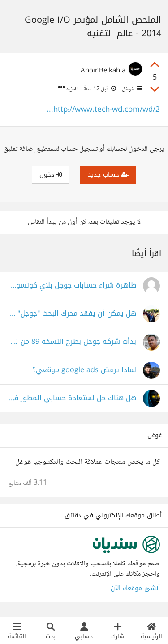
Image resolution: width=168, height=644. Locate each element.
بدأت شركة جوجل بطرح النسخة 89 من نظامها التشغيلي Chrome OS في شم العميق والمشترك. (72, 342)
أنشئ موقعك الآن (135, 588)
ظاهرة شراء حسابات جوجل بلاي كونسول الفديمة (72, 286)
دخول (51, 175)
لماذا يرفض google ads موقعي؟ (84, 370)
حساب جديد (108, 175)
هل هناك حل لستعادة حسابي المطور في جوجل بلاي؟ (72, 398)
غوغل (131, 89)
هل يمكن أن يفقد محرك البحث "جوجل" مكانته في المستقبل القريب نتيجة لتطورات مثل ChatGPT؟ (72, 314)
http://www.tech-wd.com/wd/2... (103, 110)
